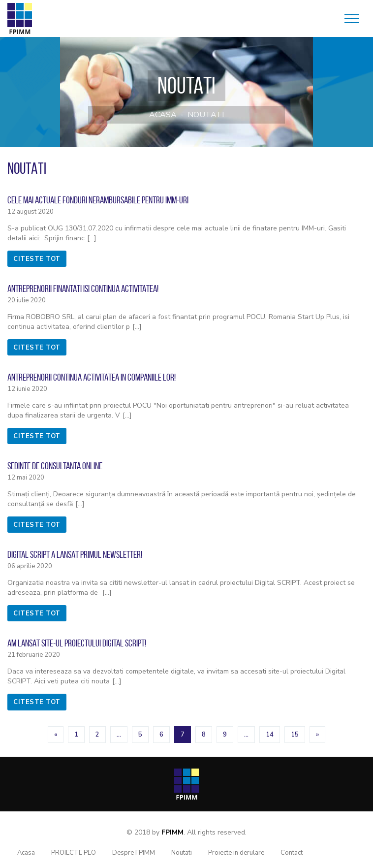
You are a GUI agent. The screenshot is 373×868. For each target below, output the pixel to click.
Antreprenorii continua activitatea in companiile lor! (92, 377)
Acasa (163, 115)
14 (270, 735)
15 (295, 735)
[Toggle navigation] (352, 19)
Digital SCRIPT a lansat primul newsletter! (75, 554)
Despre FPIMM (134, 853)
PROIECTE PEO (74, 853)
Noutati (206, 115)
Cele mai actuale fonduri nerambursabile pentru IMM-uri (98, 200)
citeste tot (37, 259)
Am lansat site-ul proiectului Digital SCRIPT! (77, 643)
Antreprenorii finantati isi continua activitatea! (83, 289)
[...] (92, 238)
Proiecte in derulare (236, 853)
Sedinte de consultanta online (55, 466)
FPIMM (172, 832)
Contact (292, 853)
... (119, 735)
